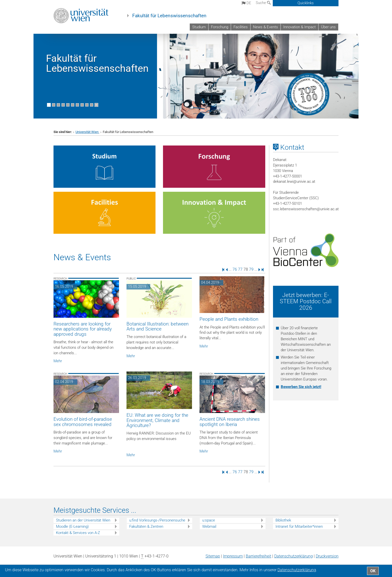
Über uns (328, 27)
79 (251, 269)
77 (240, 269)
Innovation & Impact (299, 27)
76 (235, 269)
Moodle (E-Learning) (72, 526)
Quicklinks (306, 3)
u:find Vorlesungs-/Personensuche (157, 520)
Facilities (241, 27)
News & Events (265, 27)
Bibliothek (283, 520)
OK (373, 571)
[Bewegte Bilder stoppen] (96, 105)
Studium (199, 27)
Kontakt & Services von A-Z (78, 533)
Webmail (209, 526)
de (246, 3)
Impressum (233, 556)
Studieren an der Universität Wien (83, 520)
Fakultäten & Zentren (146, 526)
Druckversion (327, 556)
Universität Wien (87, 132)
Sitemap (213, 556)
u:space (209, 520)
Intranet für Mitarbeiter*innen (299, 526)
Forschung (220, 27)
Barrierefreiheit (258, 556)
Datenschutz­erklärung (293, 556)
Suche (263, 3)
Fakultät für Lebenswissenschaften (169, 16)
